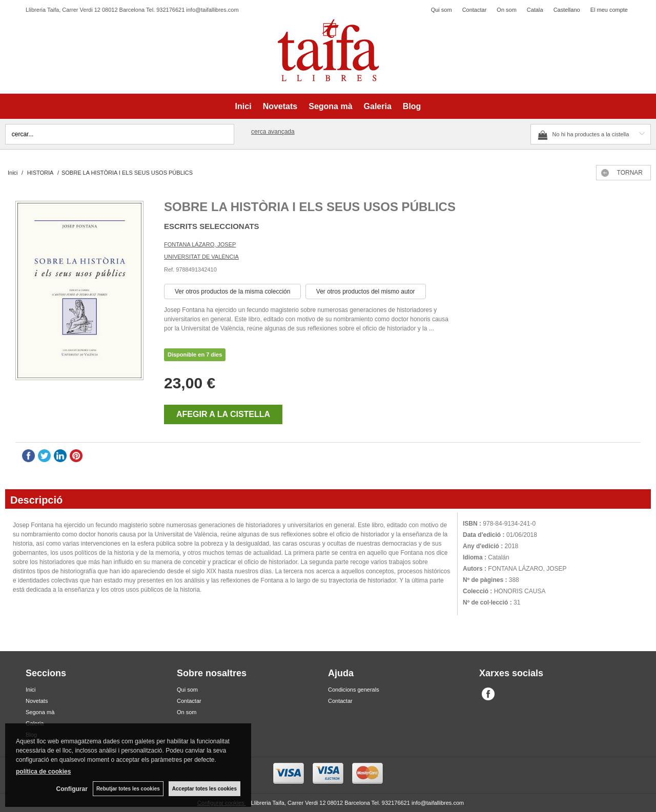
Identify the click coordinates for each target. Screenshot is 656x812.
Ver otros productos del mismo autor (366, 292)
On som (507, 10)
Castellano (567, 10)
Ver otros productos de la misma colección (232, 292)
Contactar (475, 10)
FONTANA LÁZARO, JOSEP (200, 244)
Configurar (72, 789)
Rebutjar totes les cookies (128, 789)
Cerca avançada (273, 132)
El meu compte (609, 10)
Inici (243, 106)
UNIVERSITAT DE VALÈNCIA (201, 257)
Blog (412, 106)
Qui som (442, 10)
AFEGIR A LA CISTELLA (223, 414)
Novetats (280, 106)
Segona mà (330, 106)
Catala (535, 10)
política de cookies (43, 772)
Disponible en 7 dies (195, 355)
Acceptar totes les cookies (204, 789)
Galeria (378, 106)
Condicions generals (354, 690)
